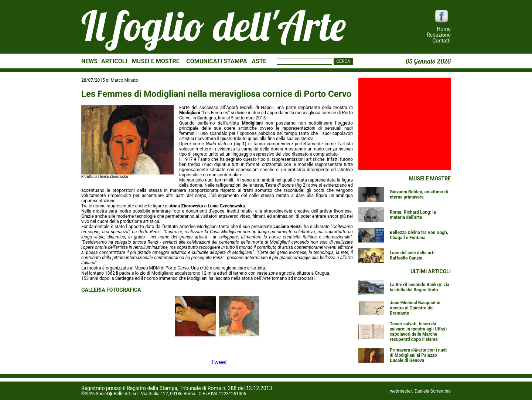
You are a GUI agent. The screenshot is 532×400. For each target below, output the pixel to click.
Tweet (219, 362)
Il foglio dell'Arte (214, 26)
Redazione (439, 35)
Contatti (441, 41)
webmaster (401, 391)
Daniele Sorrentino (433, 391)
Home (444, 29)
